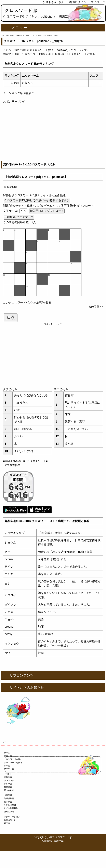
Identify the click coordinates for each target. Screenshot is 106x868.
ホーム (7, 753)
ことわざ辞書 (10, 805)
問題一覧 (8, 756)
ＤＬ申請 (8, 784)
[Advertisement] (53, 132)
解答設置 (8, 787)
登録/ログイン (77, 2)
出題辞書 (8, 795)
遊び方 (7, 823)
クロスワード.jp (21, 10)
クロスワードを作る (13, 763)
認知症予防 (9, 812)
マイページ (98, 2)
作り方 (7, 766)
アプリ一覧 (9, 769)
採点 (11, 318)
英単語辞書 (9, 798)
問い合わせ (9, 790)
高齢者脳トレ (10, 820)
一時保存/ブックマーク (19, 217)
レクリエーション (12, 817)
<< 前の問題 (10, 187)
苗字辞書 (8, 802)
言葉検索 (8, 777)
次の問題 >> (96, 307)
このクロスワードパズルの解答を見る (27, 302)
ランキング (9, 780)
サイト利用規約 (11, 808)
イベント (8, 774)
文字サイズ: (11, 211)
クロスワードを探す (13, 759)
